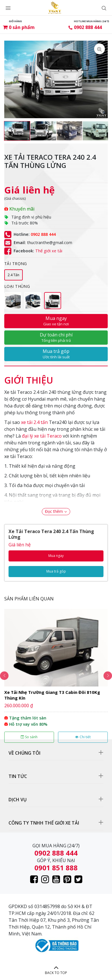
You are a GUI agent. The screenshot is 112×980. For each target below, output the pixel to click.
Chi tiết (83, 737)
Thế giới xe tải (49, 251)
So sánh (29, 737)
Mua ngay (56, 321)
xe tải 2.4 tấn (34, 422)
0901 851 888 (56, 868)
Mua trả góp (56, 354)
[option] (17, 131)
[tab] (29, 377)
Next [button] (108, 676)
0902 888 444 (88, 27)
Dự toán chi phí (56, 337)
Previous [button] (4, 676)
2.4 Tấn (14, 275)
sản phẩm (22, 27)
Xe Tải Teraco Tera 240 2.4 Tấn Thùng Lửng (51, 534)
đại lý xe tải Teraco (42, 436)
